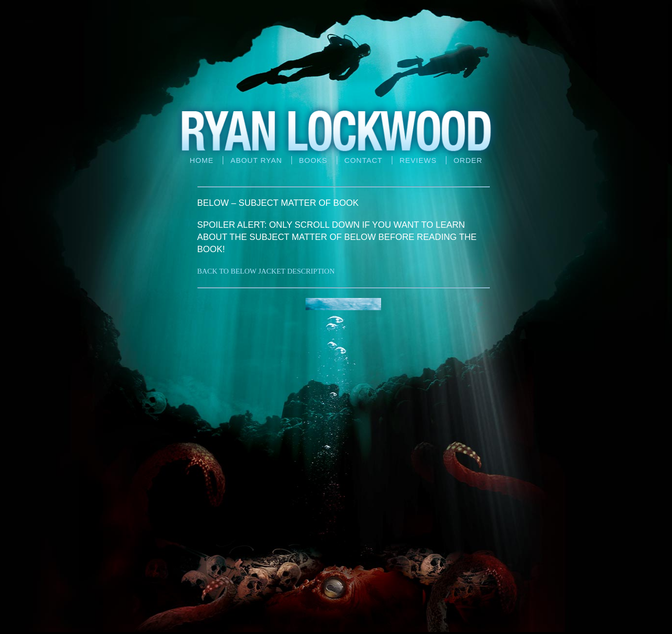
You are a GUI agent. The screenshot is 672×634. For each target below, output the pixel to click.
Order (468, 160)
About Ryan (256, 160)
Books (313, 160)
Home (202, 160)
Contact (364, 160)
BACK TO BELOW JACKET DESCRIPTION (266, 271)
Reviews (418, 160)
